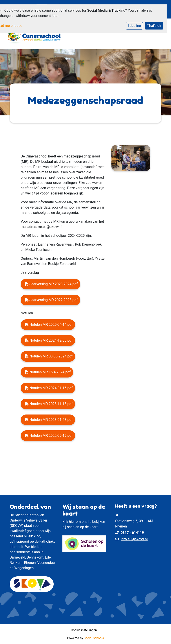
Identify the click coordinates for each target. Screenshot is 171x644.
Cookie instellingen (84, 630)
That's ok (154, 26)
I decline (134, 26)
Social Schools (94, 638)
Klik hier (69, 522)
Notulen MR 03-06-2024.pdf (49, 356)
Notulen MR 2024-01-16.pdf (49, 388)
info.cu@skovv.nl (134, 539)
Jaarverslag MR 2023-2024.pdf (51, 284)
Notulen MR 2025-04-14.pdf (49, 325)
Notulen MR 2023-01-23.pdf (49, 420)
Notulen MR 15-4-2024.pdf (48, 372)
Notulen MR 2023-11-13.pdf (49, 404)
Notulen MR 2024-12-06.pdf (49, 340)
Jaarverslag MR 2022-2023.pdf (51, 300)
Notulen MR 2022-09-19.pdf (49, 436)
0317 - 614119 (132, 533)
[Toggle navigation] (158, 34)
